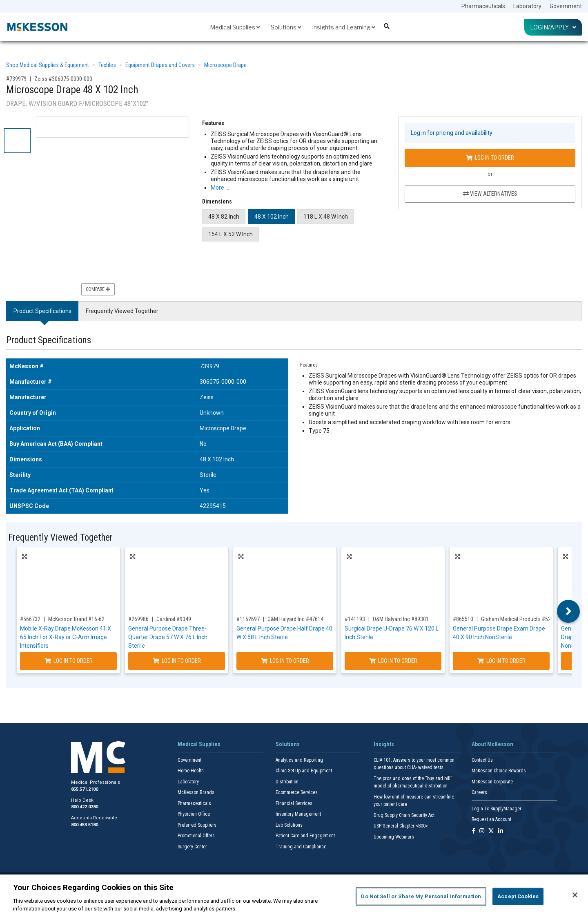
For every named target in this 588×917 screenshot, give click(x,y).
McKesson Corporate (492, 782)
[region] (294, 896)
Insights (384, 744)
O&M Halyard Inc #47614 (295, 619)
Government (566, 6)
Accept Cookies (518, 896)
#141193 (355, 619)
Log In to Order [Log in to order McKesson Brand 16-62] (69, 661)
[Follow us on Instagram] (482, 831)
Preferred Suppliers (197, 825)
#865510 (463, 619)
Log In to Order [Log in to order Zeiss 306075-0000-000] (490, 158)
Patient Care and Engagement (305, 836)
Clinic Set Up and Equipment (304, 771)
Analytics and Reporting (299, 760)
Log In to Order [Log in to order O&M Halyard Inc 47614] (285, 661)
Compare (98, 289)
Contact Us (482, 760)
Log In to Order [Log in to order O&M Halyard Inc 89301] (393, 661)
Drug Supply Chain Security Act (404, 815)
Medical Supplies (235, 27)
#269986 (138, 619)
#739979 (16, 79)
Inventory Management (298, 814)
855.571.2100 (85, 789)
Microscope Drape (225, 65)
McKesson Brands (196, 792)
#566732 (30, 619)
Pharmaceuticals (483, 6)
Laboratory (527, 6)
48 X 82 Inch (224, 217)
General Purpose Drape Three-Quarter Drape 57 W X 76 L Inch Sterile (168, 637)
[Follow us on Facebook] (473, 831)
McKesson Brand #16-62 (76, 619)
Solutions (286, 27)
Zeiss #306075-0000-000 (63, 79)
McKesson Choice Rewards (499, 771)
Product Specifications (42, 311)
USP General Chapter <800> (401, 826)
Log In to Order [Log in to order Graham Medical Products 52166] (501, 661)
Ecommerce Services (297, 792)
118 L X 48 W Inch (326, 217)
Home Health (191, 771)
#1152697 (248, 619)
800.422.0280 (85, 807)
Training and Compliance (301, 847)
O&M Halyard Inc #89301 (401, 619)
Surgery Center (192, 847)
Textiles (107, 65)
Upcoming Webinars (394, 837)
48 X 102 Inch (272, 217)
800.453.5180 (85, 825)
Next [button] (569, 611)
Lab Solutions (289, 825)
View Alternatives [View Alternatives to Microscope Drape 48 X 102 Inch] (490, 194)
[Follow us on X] (491, 831)
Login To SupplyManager (497, 809)
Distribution (287, 782)
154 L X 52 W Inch (231, 234)
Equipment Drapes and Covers (160, 65)
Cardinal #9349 (174, 619)
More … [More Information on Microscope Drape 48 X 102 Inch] (220, 188)
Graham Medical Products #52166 (520, 619)
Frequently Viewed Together (122, 311)
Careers (479, 792)
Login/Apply (553, 27)
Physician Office (194, 814)
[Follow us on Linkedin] (501, 831)
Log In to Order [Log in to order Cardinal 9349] (177, 661)
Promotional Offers (196, 836)
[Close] (575, 895)
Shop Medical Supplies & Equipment (48, 65)
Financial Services (294, 803)
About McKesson (492, 744)
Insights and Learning (344, 27)
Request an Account (491, 819)
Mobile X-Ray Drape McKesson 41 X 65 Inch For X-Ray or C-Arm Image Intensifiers (66, 637)
